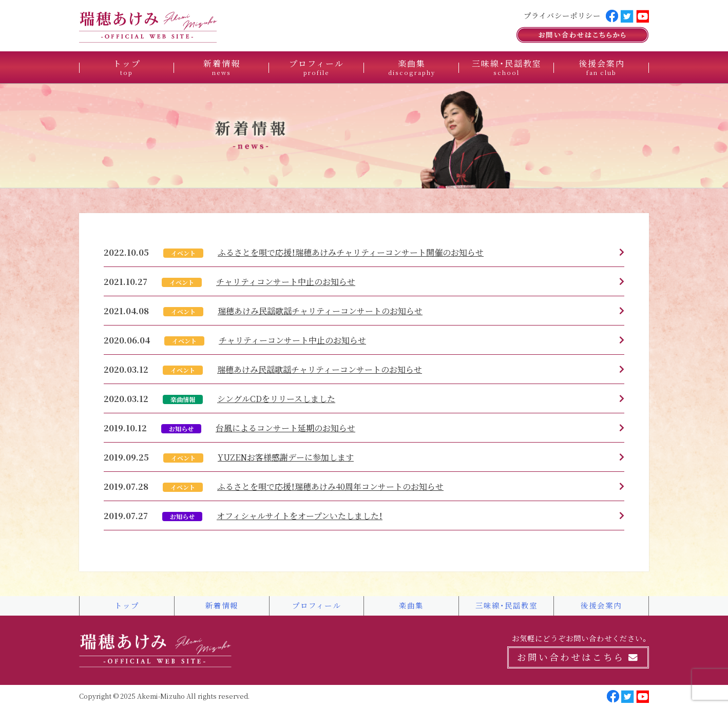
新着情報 (222, 67)
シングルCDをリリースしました (276, 398)
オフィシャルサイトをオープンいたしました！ (300, 515)
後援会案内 (602, 67)
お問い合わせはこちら (578, 657)
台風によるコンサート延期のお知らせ (285, 428)
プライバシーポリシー (562, 15)
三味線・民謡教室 (507, 67)
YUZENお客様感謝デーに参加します (286, 457)
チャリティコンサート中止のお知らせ (286, 281)
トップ (127, 67)
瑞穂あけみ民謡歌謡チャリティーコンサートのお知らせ (320, 311)
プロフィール (317, 67)
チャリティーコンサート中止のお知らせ (292, 340)
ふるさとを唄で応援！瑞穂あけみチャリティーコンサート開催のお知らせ (351, 252)
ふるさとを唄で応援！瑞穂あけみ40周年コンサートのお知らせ (330, 486)
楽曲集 (412, 67)
